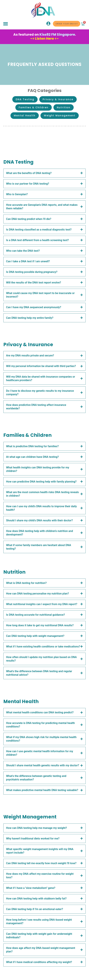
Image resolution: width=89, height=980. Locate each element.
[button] (5, 24)
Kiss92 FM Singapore (57, 34)
